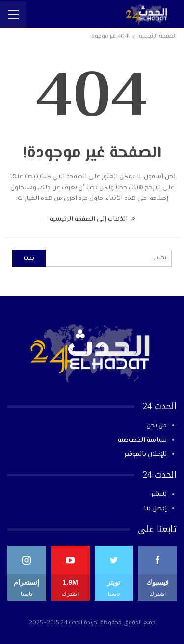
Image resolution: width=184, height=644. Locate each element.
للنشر (159, 495)
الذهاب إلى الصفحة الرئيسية (92, 219)
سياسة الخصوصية (142, 440)
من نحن (157, 426)
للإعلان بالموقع (146, 454)
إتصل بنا (155, 509)
